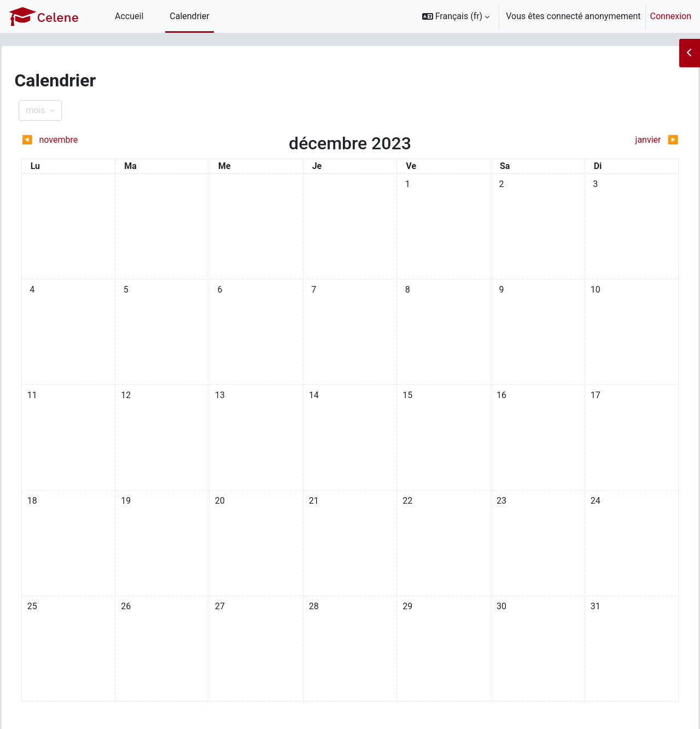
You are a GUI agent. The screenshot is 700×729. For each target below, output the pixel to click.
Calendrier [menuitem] (189, 16)
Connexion (671, 16)
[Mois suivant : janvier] (579, 140)
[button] (456, 16)
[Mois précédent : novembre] (121, 140)
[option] (553, 16)
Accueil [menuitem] (129, 16)
